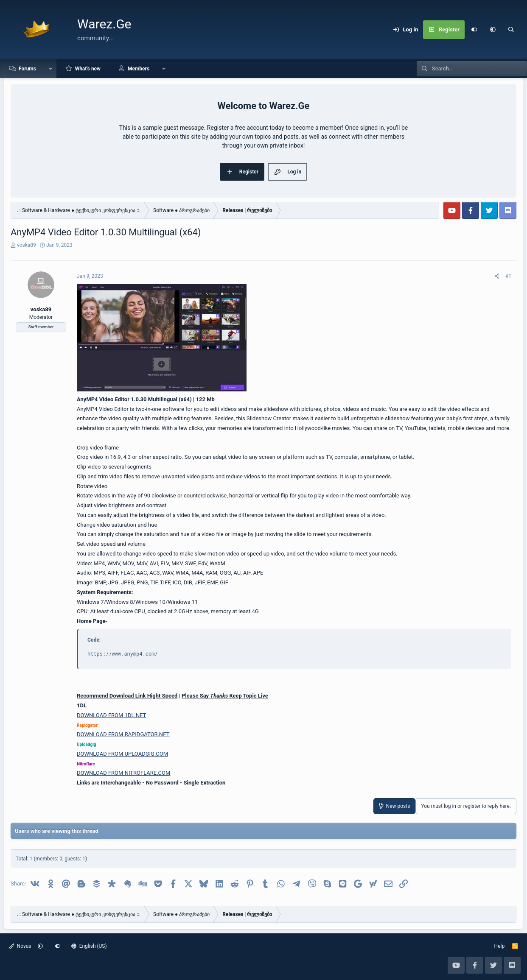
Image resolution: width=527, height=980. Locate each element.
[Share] (497, 276)
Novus (20, 946)
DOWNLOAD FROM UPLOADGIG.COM (122, 754)
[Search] (511, 30)
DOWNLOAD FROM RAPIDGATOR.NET (123, 734)
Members (139, 69)
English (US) (89, 946)
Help (500, 946)
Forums (27, 69)
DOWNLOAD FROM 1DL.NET (111, 715)
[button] (493, 30)
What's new (88, 69)
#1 (508, 276)
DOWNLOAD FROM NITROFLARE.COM (123, 773)
